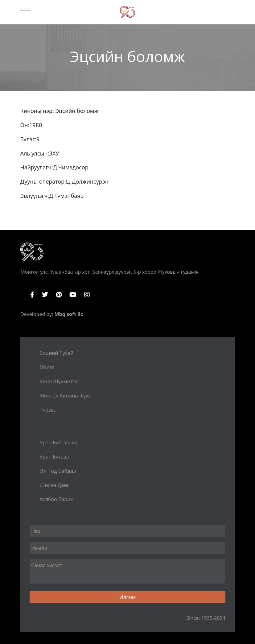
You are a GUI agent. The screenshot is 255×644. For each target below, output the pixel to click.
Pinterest (59, 295)
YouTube (73, 295)
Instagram (87, 295)
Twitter (45, 295)
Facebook (32, 295)
